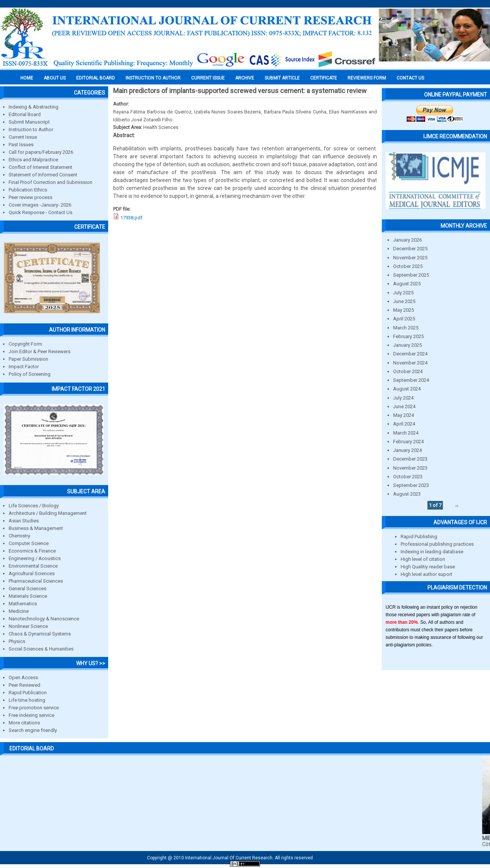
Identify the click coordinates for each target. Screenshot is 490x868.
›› (457, 505)
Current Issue (208, 78)
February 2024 (408, 442)
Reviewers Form (367, 78)
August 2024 (407, 389)
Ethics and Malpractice (33, 160)
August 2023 (407, 494)
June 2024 (404, 406)
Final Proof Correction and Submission (51, 182)
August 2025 (407, 284)
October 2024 (408, 371)
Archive (245, 78)
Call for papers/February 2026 (41, 152)
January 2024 (407, 450)
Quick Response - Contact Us (41, 212)
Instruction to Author (31, 129)
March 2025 (406, 328)
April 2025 (404, 319)
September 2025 (411, 275)
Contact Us (410, 78)
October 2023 (408, 477)
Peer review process (31, 197)
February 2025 (408, 336)
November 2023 (410, 468)
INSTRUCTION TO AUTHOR (153, 78)
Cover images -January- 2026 (40, 205)
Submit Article (282, 78)
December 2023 (410, 459)
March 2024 (406, 433)
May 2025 (403, 310)
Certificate (324, 78)
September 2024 (411, 380)
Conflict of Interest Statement (41, 167)
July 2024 (403, 398)
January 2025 (407, 345)
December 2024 (410, 354)
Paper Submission (28, 359)
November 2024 (410, 363)
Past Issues (21, 145)
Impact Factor (24, 367)
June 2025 (404, 301)
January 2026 (407, 240)
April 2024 (404, 424)
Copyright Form (25, 344)
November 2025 (410, 258)
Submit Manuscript (29, 122)
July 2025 (403, 293)
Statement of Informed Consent (43, 175)
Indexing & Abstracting (34, 107)
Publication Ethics (28, 190)
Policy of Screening (30, 374)
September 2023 (411, 485)
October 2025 (408, 266)
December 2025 (410, 249)
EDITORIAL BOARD (96, 78)
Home (27, 78)
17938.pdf (131, 218)
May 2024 (403, 415)
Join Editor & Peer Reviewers (40, 351)
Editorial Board (25, 114)
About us (55, 78)
